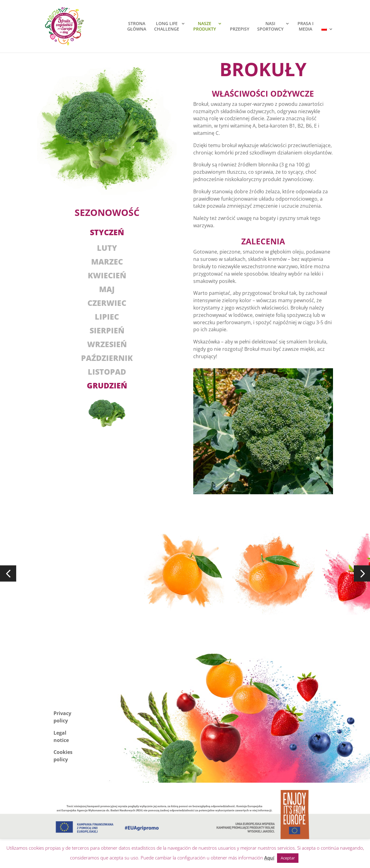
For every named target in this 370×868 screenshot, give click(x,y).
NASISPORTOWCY (270, 26)
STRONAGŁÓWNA (137, 26)
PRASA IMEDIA (305, 26)
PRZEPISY (240, 29)
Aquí (269, 858)
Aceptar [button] (288, 858)
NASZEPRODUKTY (205, 26)
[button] (8, 574)
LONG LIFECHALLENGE (167, 26)
